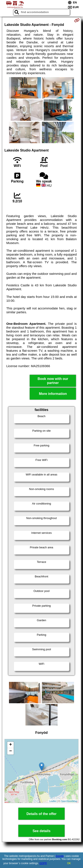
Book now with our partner (53, 381)
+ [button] (11, 745)
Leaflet (53, 801)
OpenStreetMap (69, 801)
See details (41, 831)
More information (53, 394)
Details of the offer (41, 814)
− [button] (11, 751)
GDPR (43, 863)
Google (60, 856)
